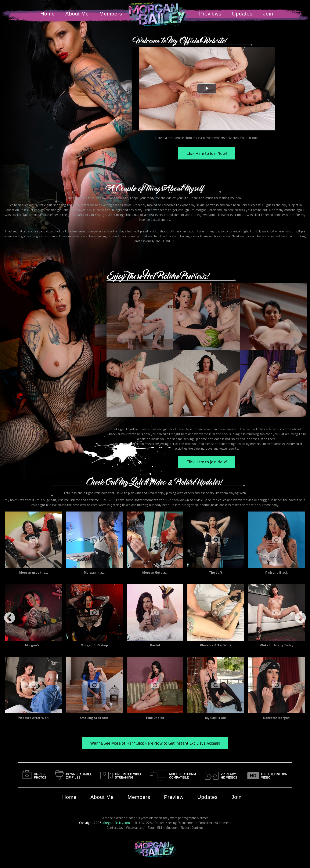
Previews (210, 14)
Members (111, 14)
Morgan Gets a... (155, 572)
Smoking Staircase (94, 718)
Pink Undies (155, 718)
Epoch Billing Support (163, 827)
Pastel (155, 645)
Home (48, 14)
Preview (174, 797)
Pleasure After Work (216, 645)
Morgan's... (33, 645)
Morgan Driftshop (94, 645)
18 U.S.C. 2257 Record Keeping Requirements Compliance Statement (182, 823)
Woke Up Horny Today (277, 645)
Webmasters (135, 827)
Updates (242, 14)
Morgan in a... (94, 572)
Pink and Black (276, 572)
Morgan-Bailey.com (116, 823)
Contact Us (115, 827)
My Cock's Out (216, 718)
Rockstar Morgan (276, 718)
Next (300, 618)
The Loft (216, 572)
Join (268, 14)
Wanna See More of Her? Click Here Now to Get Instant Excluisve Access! (155, 743)
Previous (10, 618)
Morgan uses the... (34, 572)
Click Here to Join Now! (207, 153)
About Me (77, 14)
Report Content (192, 827)
